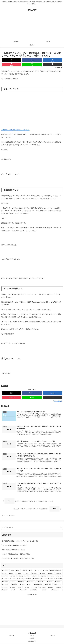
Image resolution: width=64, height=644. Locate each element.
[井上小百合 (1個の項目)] (25, 590)
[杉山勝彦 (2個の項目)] (13, 579)
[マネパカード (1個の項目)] (58, 585)
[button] (52, 65)
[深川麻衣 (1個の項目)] (36, 590)
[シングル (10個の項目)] (46, 571)
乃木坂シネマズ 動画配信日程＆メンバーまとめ (18, 559)
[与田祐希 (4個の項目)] (43, 574)
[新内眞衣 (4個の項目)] (13, 577)
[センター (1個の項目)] (46, 590)
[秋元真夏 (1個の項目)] (51, 588)
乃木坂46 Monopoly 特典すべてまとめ (14, 546)
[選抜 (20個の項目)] (12, 571)
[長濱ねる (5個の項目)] (35, 574)
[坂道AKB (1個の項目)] (50, 582)
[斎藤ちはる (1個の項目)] (22, 582)
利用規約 (32, 639)
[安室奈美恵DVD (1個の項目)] (38, 585)
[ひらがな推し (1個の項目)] (6, 585)
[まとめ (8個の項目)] (5, 574)
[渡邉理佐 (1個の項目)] (59, 588)
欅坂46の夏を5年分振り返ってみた (13, 550)
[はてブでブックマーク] (52, 60)
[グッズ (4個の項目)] (28, 577)
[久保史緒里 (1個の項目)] (43, 588)
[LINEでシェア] (32, 65)
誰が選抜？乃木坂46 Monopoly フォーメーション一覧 (20, 541)
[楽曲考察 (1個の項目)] (44, 579)
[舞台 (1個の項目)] (20, 588)
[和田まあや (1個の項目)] (57, 590)
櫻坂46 (32, 636)
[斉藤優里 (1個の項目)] (59, 579)
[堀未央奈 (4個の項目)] (59, 574)
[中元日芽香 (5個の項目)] (27, 574)
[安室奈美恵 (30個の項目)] (6, 571)
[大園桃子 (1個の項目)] (6, 590)
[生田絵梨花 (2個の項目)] (36, 579)
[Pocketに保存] (12, 65)
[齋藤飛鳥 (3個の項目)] (35, 577)
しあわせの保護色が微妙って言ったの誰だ (16, 554)
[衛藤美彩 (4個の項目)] (20, 577)
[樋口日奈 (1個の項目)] (5, 588)
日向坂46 (52, 636)
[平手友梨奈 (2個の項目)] (5, 579)
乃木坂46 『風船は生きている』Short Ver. (15, 130)
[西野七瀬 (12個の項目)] (24, 571)
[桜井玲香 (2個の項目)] (20, 579)
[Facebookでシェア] (32, 60)
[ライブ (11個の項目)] (31, 571)
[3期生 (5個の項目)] (11, 574)
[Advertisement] (32, 28)
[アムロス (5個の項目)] (18, 574)
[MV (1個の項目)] (16, 590)
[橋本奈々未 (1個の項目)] (52, 579)
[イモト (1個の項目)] (13, 582)
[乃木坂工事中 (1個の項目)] (41, 582)
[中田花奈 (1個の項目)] (13, 588)
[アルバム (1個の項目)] (34, 588)
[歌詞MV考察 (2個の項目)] (28, 579)
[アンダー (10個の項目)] (38, 571)
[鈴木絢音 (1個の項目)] (5, 582)
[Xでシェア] (12, 60)
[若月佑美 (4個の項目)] (5, 577)
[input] (32, 528)
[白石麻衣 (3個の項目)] (51, 577)
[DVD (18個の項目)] (18, 571)
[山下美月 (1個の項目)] (27, 588)
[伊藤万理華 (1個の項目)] (31, 582)
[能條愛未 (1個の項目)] (58, 582)
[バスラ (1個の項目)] (29, 585)
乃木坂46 (5, 386)
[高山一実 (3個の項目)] (59, 577)
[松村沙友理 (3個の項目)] (43, 577)
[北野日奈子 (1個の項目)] (48, 585)
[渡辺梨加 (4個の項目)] (51, 574)
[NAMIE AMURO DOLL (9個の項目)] (56, 571)
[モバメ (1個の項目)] (23, 585)
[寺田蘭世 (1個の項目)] (15, 585)
